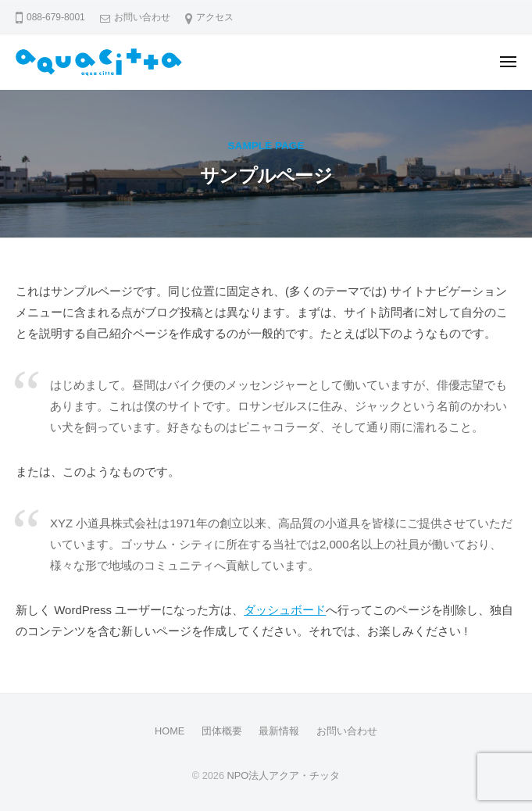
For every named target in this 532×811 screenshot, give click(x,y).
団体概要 (222, 731)
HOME (170, 731)
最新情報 (279, 731)
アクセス (215, 17)
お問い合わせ (142, 17)
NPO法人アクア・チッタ (284, 775)
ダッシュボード (285, 610)
